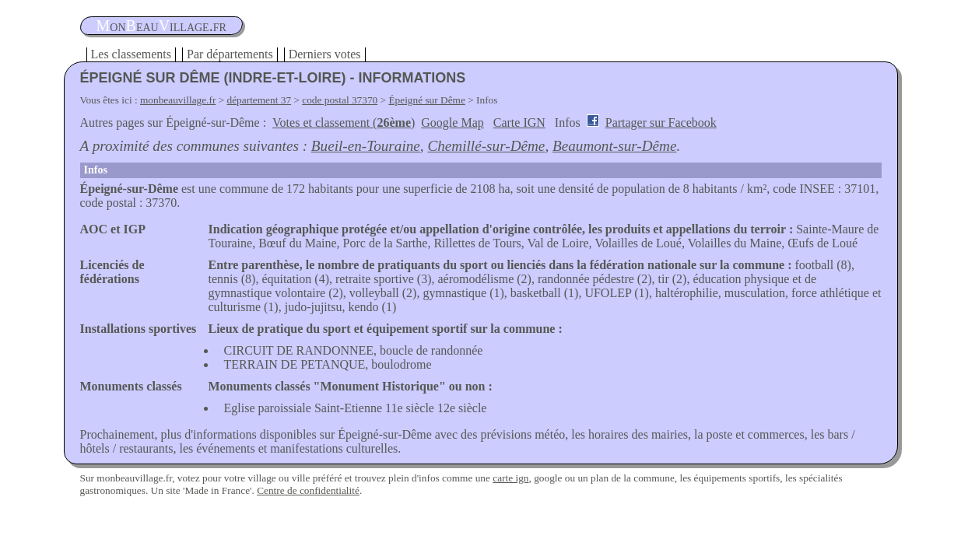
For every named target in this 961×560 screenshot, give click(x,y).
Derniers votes (325, 54)
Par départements (230, 54)
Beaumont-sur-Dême (614, 146)
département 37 (260, 100)
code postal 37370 (340, 100)
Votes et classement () (344, 122)
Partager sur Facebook (661, 122)
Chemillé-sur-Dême (486, 146)
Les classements (132, 54)
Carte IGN (519, 122)
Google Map (452, 122)
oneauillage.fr (161, 26)
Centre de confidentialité (308, 490)
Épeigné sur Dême (426, 100)
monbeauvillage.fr (178, 100)
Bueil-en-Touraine (366, 146)
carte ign (510, 478)
